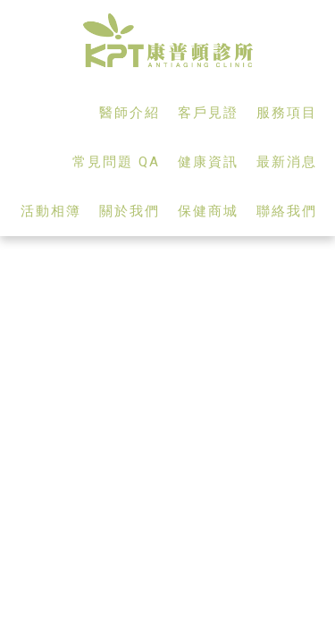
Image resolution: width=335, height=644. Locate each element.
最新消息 (287, 162)
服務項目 (287, 113)
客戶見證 (208, 113)
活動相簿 (51, 211)
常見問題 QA (116, 162)
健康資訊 (208, 162)
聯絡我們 (287, 211)
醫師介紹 (130, 113)
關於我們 (130, 211)
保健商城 (208, 211)
